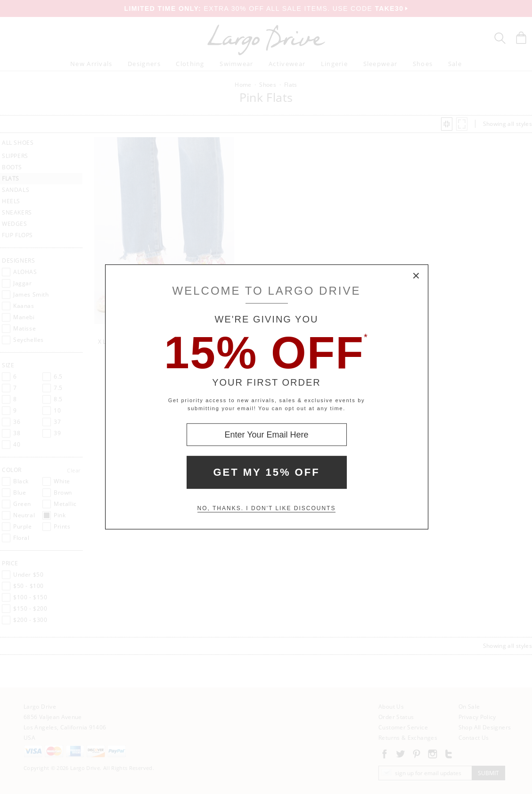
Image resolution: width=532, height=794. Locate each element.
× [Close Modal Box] (417, 276)
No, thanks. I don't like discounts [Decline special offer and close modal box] (267, 508)
